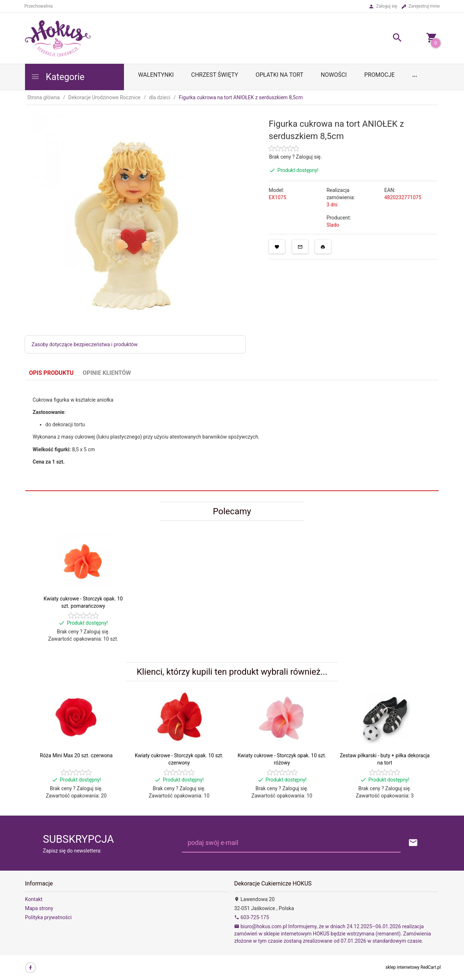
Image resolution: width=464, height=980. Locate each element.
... (415, 75)
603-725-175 (252, 917)
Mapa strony (39, 908)
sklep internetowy (403, 967)
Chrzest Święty (215, 75)
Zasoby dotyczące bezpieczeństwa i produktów (85, 344)
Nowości (334, 75)
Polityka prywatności (48, 917)
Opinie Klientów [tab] (107, 373)
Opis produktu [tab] (51, 373)
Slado (333, 225)
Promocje (380, 75)
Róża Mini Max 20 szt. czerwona (76, 755)
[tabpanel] (232, 435)
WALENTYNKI (156, 75)
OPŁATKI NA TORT (279, 75)
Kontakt (34, 899)
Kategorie (58, 77)
